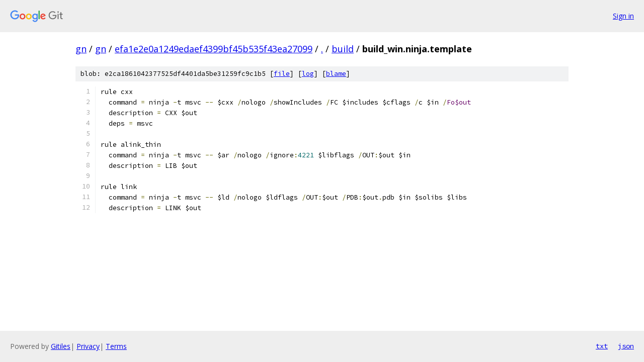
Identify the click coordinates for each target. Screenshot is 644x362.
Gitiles (61, 346)
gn (81, 49)
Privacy (88, 346)
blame (336, 74)
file (282, 74)
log (308, 74)
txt (602, 346)
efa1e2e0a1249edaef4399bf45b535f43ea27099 (214, 49)
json (626, 346)
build (343, 49)
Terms (116, 346)
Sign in (623, 16)
